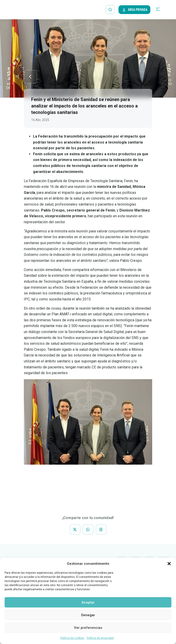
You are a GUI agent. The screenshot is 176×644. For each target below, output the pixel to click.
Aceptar (88, 602)
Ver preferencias (88, 628)
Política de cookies (72, 638)
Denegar (88, 615)
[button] (169, 564)
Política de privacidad (100, 638)
